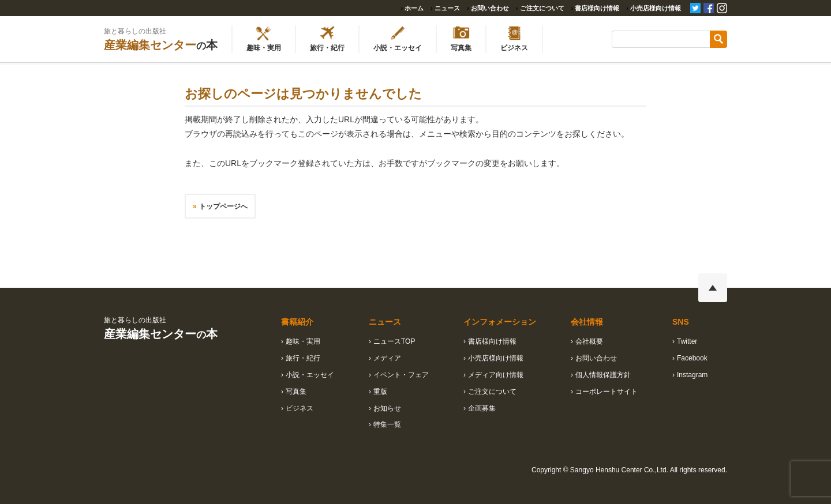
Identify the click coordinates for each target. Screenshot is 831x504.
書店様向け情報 (597, 8)
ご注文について (542, 8)
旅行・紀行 (303, 358)
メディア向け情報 (496, 375)
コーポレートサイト (607, 392)
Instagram (692, 375)
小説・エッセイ (310, 375)
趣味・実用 (303, 341)
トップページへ (223, 206)
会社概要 (589, 341)
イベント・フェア (401, 375)
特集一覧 (387, 424)
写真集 (296, 392)
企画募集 (482, 408)
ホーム (414, 8)
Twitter (687, 341)
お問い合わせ (490, 8)
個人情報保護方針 (603, 375)
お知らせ (387, 408)
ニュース (447, 8)
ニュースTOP (394, 341)
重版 (380, 392)
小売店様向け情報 (656, 8)
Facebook (692, 358)
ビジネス (300, 408)
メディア (387, 358)
